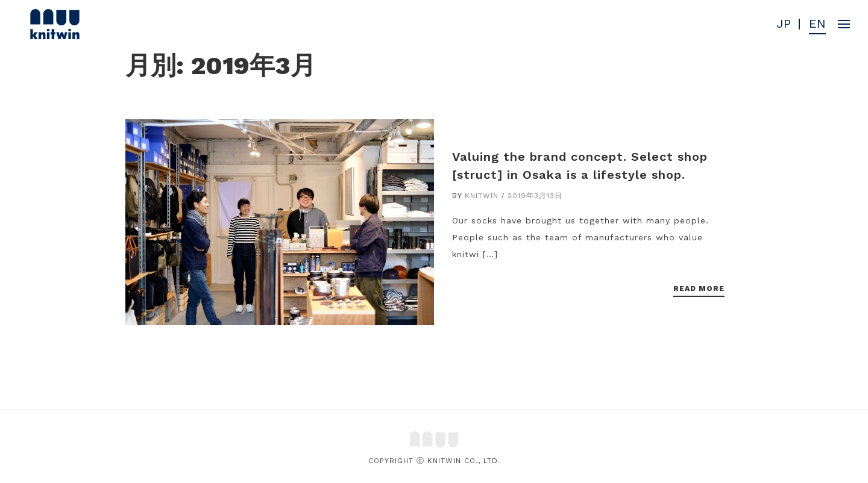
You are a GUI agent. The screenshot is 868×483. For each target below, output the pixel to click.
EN (817, 24)
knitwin (482, 196)
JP (784, 24)
